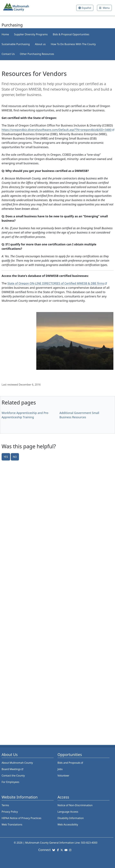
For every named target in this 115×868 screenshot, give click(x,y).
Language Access (68, 812)
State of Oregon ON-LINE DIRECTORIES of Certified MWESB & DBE (58, 283)
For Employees (10, 782)
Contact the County (13, 776)
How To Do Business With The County (73, 44)
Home (5, 34)
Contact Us (8, 54)
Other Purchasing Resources (37, 54)
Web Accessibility (68, 825)
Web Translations (12, 825)
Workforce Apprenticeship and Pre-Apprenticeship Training (25, 415)
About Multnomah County (17, 763)
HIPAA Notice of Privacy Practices (21, 818)
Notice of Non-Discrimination (75, 805)
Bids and (71, 763)
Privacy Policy (10, 812)
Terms (5, 805)
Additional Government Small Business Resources (79, 415)
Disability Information (71, 818)
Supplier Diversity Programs (31, 34)
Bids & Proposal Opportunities (71, 34)
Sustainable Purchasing (16, 44)
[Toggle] (104, 8)
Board (13, 769)
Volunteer (63, 776)
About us (40, 44)
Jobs (60, 769)
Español (86, 8)
